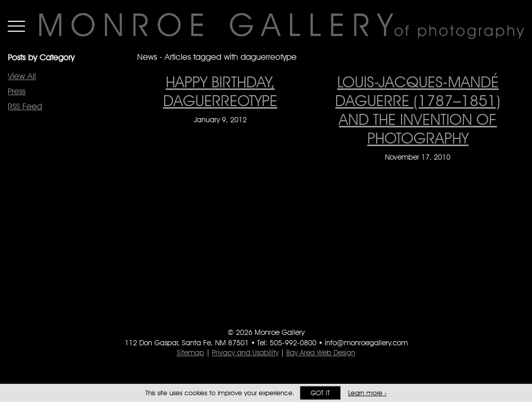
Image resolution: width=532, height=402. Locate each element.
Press (17, 91)
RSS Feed (25, 106)
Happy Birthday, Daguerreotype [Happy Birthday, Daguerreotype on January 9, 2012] (220, 91)
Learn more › (367, 393)
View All (22, 76)
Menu (16, 26)
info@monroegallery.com (366, 343)
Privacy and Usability (245, 353)
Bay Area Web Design (321, 353)
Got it (320, 393)
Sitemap (190, 353)
